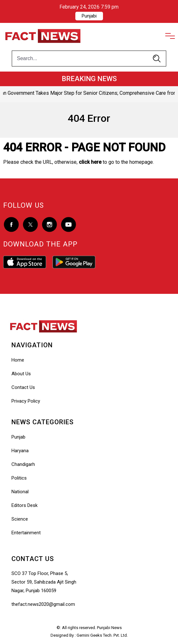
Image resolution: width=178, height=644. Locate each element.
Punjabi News (109, 628)
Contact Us (23, 387)
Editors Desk (24, 505)
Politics (19, 478)
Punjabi (89, 16)
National (20, 492)
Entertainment (26, 533)
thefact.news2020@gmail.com (43, 604)
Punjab (18, 437)
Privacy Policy (26, 401)
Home (18, 360)
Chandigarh (23, 464)
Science (20, 519)
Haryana (20, 451)
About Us (21, 374)
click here (90, 162)
